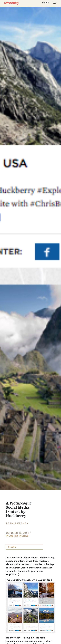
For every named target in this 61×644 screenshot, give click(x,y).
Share (12, 547)
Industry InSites (17, 536)
